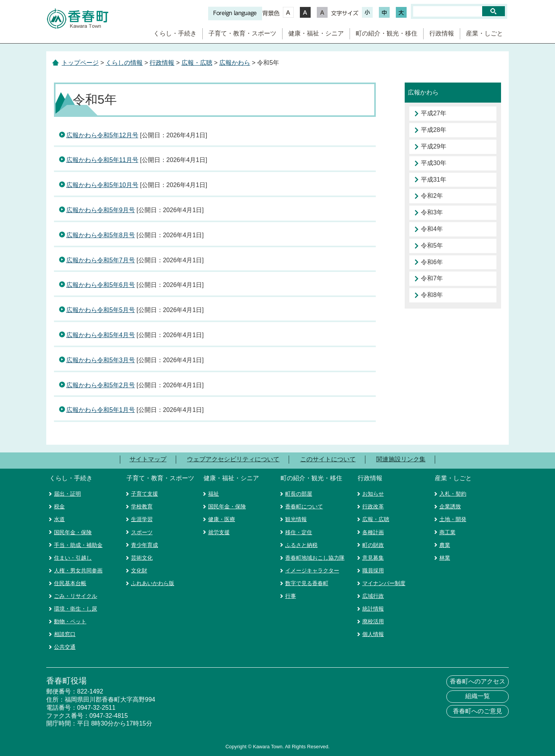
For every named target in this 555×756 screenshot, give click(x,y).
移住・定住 (299, 532)
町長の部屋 (299, 494)
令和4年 (432, 229)
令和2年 (432, 196)
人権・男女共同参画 (78, 570)
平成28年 (434, 130)
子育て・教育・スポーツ (242, 33)
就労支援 (219, 532)
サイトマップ (148, 459)
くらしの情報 (124, 63)
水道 (59, 519)
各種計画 (373, 532)
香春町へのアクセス (478, 681)
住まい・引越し (73, 558)
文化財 (139, 570)
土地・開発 (453, 519)
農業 (445, 545)
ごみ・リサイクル (76, 596)
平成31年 (434, 180)
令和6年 (432, 262)
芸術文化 (142, 558)
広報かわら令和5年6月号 (101, 285)
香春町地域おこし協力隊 (315, 558)
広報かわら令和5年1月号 (101, 410)
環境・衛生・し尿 (76, 609)
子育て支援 (145, 494)
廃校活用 (373, 621)
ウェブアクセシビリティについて (233, 459)
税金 (59, 506)
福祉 (214, 494)
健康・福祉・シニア (316, 33)
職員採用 (373, 570)
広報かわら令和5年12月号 (102, 135)
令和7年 (432, 278)
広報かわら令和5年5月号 (101, 310)
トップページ (80, 63)
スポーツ (142, 532)
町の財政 (373, 545)
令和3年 (432, 212)
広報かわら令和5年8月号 (101, 235)
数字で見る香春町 (307, 583)
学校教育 (142, 506)
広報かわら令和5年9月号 (101, 210)
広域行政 (373, 596)
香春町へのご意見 (478, 711)
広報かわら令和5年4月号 (101, 335)
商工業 (447, 532)
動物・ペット (70, 621)
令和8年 (432, 295)
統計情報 (373, 609)
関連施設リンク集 (401, 459)
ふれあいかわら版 (153, 583)
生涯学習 (142, 519)
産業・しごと (484, 33)
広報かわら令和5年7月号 (101, 260)
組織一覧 (478, 696)
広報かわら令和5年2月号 (101, 385)
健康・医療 (222, 519)
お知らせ (373, 494)
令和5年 (432, 246)
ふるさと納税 (301, 545)
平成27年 (434, 113)
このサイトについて (328, 459)
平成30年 (434, 163)
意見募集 (373, 558)
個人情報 (373, 634)
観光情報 (296, 519)
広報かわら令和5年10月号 (102, 185)
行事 (291, 596)
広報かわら (235, 63)
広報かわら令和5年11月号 (102, 160)
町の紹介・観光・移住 (387, 33)
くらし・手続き (175, 33)
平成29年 (434, 146)
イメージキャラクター (312, 570)
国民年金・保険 (73, 532)
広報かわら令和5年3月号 (101, 360)
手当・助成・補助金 (78, 545)
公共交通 (65, 647)
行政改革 (373, 506)
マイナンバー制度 (384, 583)
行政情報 (442, 33)
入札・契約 (453, 494)
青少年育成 (145, 545)
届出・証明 (67, 494)
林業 (445, 558)
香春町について (304, 506)
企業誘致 (450, 506)
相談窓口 (65, 634)
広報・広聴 (197, 63)
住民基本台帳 (70, 583)
